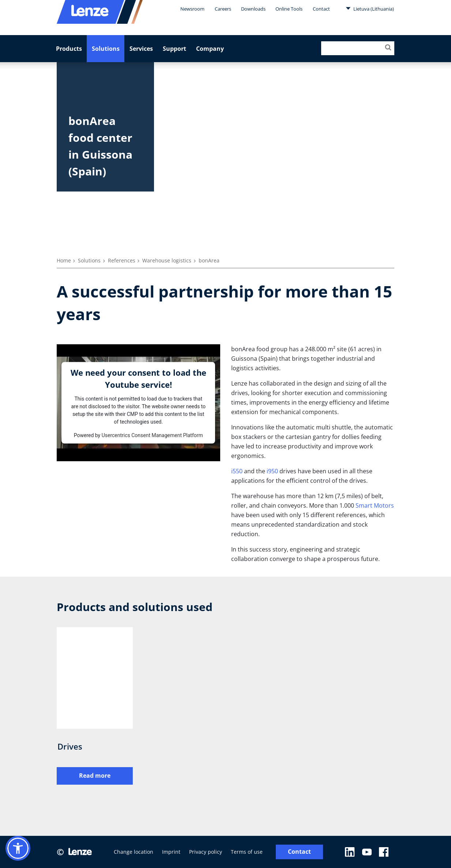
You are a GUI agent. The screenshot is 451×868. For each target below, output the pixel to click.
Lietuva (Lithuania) (370, 8)
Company (210, 49)
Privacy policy (206, 852)
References (122, 260)
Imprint (171, 852)
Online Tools (289, 9)
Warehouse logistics (167, 260)
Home (64, 260)
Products (69, 49)
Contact (321, 9)
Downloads (253, 9)
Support (174, 49)
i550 (237, 471)
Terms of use (247, 852)
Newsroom (192, 9)
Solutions (106, 49)
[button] (18, 848)
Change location (134, 852)
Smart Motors (375, 505)
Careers (223, 9)
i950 (272, 471)
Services (141, 49)
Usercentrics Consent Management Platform (152, 435)
